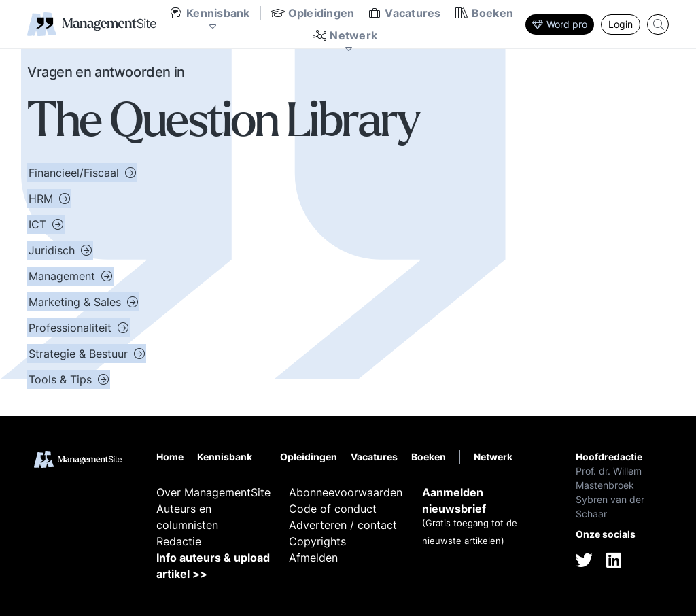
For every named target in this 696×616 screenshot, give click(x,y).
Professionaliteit (72, 328)
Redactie (179, 541)
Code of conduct (333, 509)
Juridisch (53, 250)
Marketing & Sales (76, 302)
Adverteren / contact (343, 525)
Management (64, 276)
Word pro (560, 24)
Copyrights (317, 541)
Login (621, 24)
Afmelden (313, 558)
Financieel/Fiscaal (75, 173)
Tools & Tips (62, 379)
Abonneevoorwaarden (346, 492)
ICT (39, 224)
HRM (42, 199)
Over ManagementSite (213, 492)
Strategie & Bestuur (80, 354)
